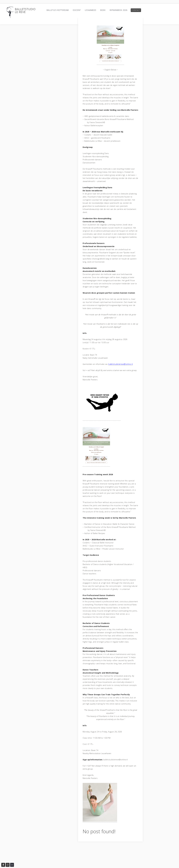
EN (12, 865)
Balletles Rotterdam (58, 10)
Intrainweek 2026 (118, 10)
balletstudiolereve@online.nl (121, 364)
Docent (77, 10)
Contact (136, 10)
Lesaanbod (91, 10)
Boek (103, 10)
